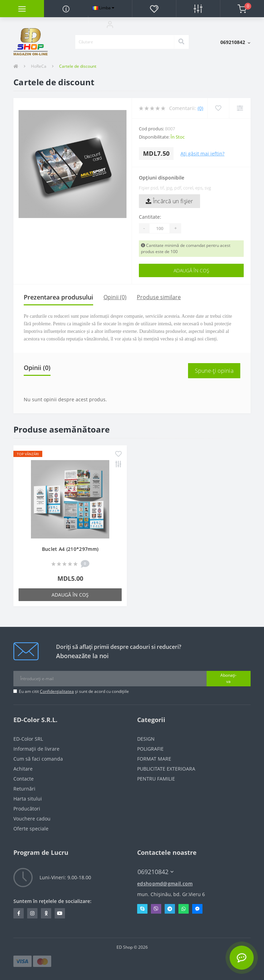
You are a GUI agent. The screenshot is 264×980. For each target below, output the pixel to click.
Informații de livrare (36, 749)
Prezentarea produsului (58, 297)
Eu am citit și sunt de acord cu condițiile (74, 691)
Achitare (23, 769)
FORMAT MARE (154, 759)
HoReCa (39, 66)
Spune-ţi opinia (214, 371)
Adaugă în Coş (191, 270)
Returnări (24, 789)
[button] (110, 24)
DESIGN (146, 739)
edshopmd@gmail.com (165, 884)
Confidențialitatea (57, 691)
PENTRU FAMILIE (156, 779)
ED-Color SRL (28, 739)
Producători (27, 809)
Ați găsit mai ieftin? (202, 154)
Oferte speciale (31, 829)
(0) (200, 108)
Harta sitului (28, 799)
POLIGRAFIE (150, 749)
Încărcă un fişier (169, 201)
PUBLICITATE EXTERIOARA (166, 769)
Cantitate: (150, 217)
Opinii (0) (115, 297)
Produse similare (159, 297)
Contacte (24, 779)
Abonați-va (228, 678)
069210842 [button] (156, 872)
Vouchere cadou (32, 819)
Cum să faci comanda (38, 759)
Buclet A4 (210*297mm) (70, 549)
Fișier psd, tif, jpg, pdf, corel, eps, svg (175, 188)
